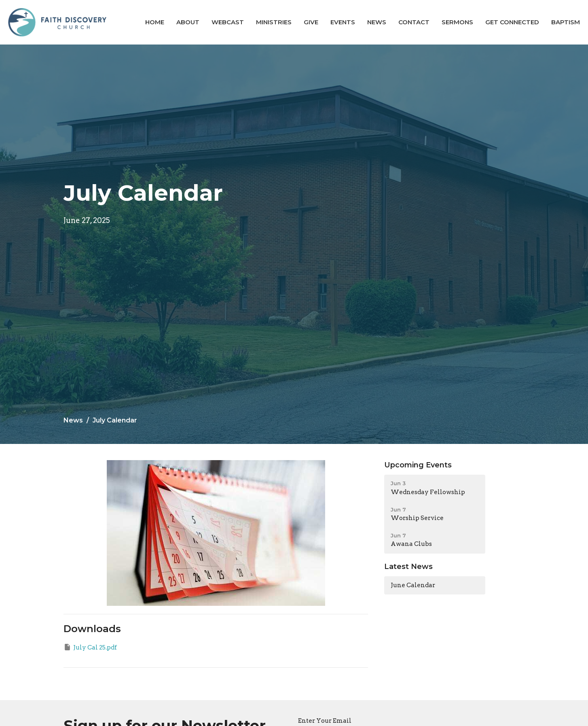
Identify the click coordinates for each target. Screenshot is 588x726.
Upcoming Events (418, 465)
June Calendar (413, 585)
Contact (414, 22)
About (188, 22)
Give (311, 22)
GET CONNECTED (512, 22)
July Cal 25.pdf (90, 647)
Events (343, 22)
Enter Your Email (325, 721)
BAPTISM (566, 22)
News (377, 22)
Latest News (408, 567)
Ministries (274, 22)
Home (155, 22)
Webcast (228, 22)
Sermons (457, 22)
